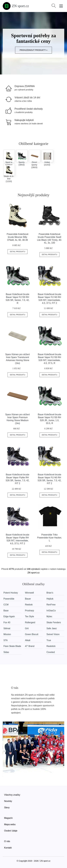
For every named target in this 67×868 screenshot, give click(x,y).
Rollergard (30, 622)
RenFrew (51, 605)
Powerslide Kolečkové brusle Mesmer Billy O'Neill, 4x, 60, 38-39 (18, 237)
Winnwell (29, 593)
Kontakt (8, 848)
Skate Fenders (54, 622)
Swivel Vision (53, 634)
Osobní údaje (11, 831)
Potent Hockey (11, 593)
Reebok (29, 605)
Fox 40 (7, 622)
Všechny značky (12, 795)
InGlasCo (51, 611)
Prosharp (29, 611)
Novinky (8, 801)
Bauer (28, 599)
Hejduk (50, 599)
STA (6, 640)
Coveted (51, 652)
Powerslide (9, 599)
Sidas (6, 652)
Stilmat (7, 628)
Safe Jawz (52, 628)
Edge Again (9, 616)
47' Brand (30, 646)
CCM (6, 605)
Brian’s (50, 593)
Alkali (28, 640)
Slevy (7, 808)
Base (6, 611)
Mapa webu (10, 824)
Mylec (49, 616)
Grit (27, 628)
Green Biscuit (32, 634)
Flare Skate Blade (12, 646)
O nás (7, 841)
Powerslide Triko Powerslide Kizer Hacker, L (50, 538)
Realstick (51, 646)
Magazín (8, 818)
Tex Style (29, 616)
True (49, 640)
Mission (7, 634)
